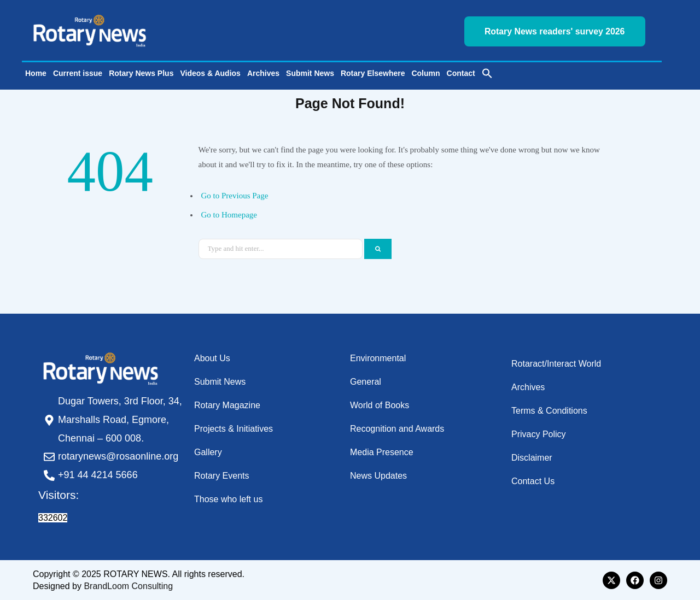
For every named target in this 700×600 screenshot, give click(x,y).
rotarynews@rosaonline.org (118, 456)
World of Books (380, 405)
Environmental (378, 358)
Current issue (78, 73)
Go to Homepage (229, 214)
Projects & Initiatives (234, 428)
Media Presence (382, 452)
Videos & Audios (210, 73)
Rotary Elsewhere (373, 73)
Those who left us (228, 499)
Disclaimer (532, 457)
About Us (212, 358)
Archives (263, 73)
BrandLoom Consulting (128, 586)
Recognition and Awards (397, 428)
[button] (487, 73)
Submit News (310, 73)
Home (36, 73)
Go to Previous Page (235, 196)
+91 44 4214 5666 (98, 474)
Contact (461, 73)
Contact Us (533, 481)
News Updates (378, 475)
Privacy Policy (539, 434)
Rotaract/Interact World (556, 363)
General (366, 381)
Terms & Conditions (549, 410)
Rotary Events (221, 475)
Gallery (208, 452)
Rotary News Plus (141, 73)
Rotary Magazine (227, 405)
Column (425, 73)
